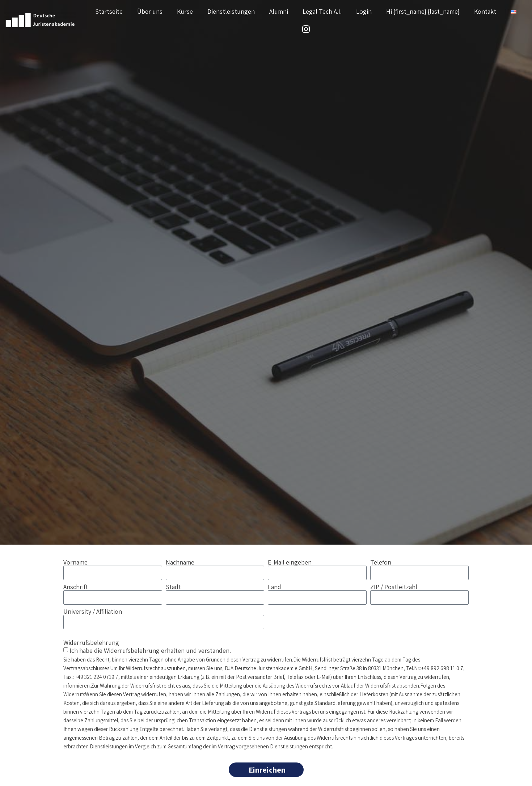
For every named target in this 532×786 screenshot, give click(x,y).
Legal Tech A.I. (322, 11)
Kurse (185, 11)
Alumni (279, 11)
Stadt (173, 587)
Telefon (381, 562)
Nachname (180, 562)
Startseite (109, 11)
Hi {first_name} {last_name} (423, 11)
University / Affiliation (93, 612)
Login (364, 11)
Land (275, 587)
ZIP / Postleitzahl (394, 587)
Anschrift (76, 587)
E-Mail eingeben (290, 562)
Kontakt (485, 11)
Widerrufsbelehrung (91, 642)
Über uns (150, 11)
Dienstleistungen (231, 11)
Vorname (75, 562)
